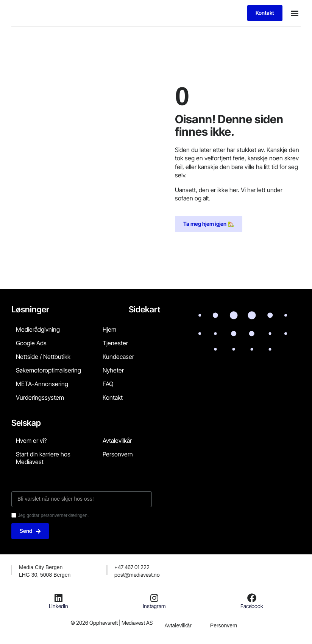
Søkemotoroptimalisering (48, 370)
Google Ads (31, 343)
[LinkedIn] (58, 598)
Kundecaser (118, 357)
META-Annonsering (42, 384)
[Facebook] (252, 598)
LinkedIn (58, 606)
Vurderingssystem (40, 397)
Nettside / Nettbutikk (43, 357)
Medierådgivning (38, 329)
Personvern (118, 454)
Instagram (154, 606)
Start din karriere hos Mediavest (43, 458)
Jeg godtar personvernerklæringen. (53, 515)
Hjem (109, 329)
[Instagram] (154, 598)
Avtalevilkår (117, 441)
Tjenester (115, 343)
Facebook (252, 606)
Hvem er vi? (31, 441)
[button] (294, 13)
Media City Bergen (41, 567)
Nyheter (113, 370)
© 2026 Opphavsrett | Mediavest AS (112, 623)
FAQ (108, 384)
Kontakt (113, 397)
